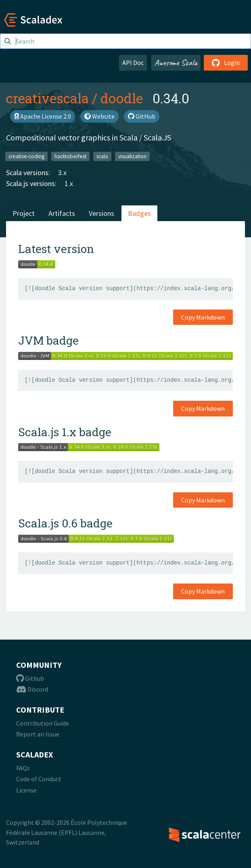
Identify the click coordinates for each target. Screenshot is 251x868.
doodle (122, 98)
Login (226, 63)
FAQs (23, 768)
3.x (62, 173)
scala (102, 156)
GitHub (142, 116)
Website (99, 116)
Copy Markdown (203, 317)
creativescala (47, 98)
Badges (139, 213)
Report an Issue (38, 734)
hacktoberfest (70, 156)
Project (24, 213)
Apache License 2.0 (43, 116)
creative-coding (26, 156)
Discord (32, 689)
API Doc (133, 63)
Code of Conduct (39, 779)
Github (30, 678)
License (26, 790)
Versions (101, 213)
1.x (69, 183)
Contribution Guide (43, 723)
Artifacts (62, 213)
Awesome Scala (176, 63)
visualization (132, 156)
